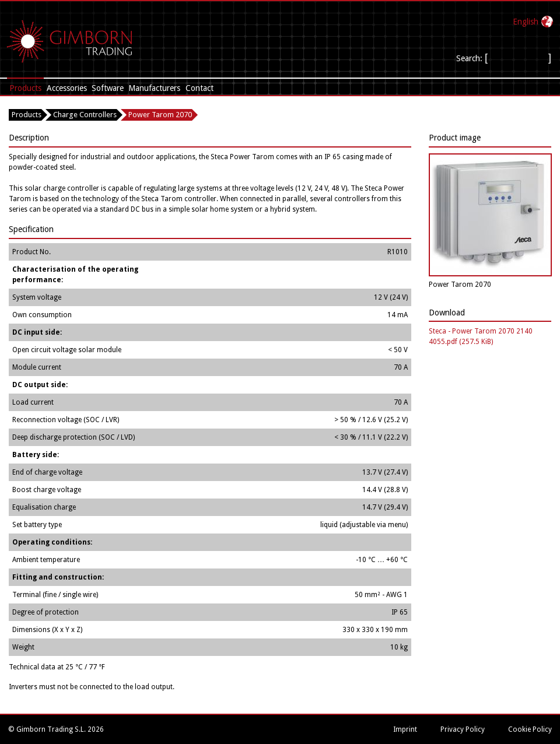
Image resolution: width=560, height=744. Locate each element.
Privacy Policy (463, 729)
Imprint (405, 729)
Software (108, 88)
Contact (199, 88)
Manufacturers (154, 88)
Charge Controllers (85, 115)
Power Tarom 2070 (160, 115)
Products (25, 88)
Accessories (67, 88)
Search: (470, 58)
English (526, 22)
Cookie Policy (530, 729)
